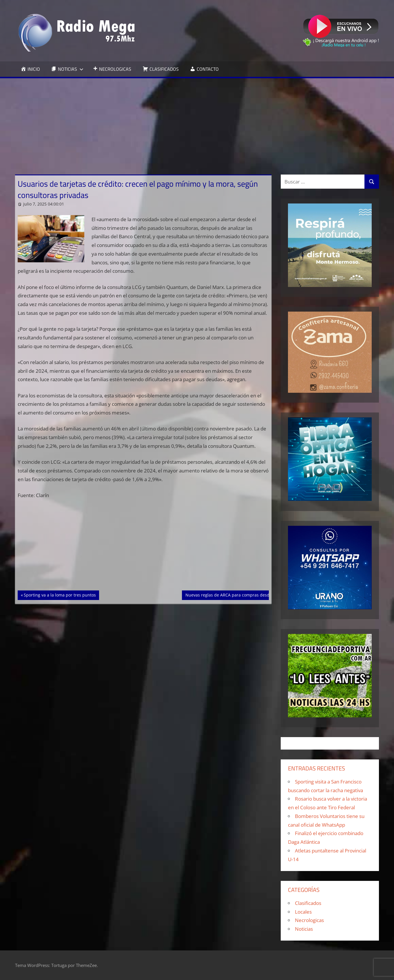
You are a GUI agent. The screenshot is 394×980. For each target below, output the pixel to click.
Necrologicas (309, 920)
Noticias (304, 929)
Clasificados (308, 903)
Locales (303, 912)
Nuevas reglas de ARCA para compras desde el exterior (239, 594)
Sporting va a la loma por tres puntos (60, 594)
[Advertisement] (197, 122)
